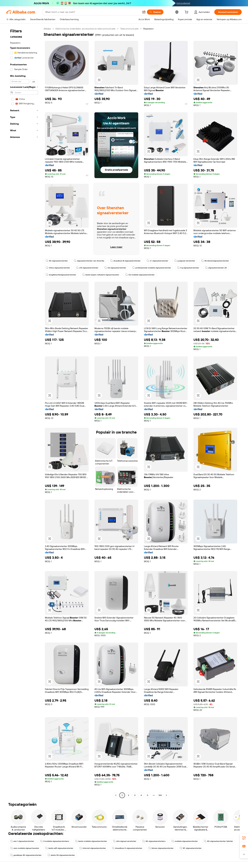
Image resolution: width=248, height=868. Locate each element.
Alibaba (47, 29)
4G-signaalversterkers (154, 841)
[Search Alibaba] (92, 12)
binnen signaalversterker (161, 848)
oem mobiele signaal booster (25, 848)
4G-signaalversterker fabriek (218, 841)
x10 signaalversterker (87, 268)
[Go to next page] (166, 795)
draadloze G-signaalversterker (127, 848)
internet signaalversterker (93, 848)
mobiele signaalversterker (185, 841)
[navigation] (24, 412)
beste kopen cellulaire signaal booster (101, 275)
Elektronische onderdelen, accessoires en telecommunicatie (85, 29)
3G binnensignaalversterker (215, 261)
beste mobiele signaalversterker (91, 841)
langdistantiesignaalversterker (61, 275)
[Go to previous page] (116, 795)
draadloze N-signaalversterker (125, 261)
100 (160, 795)
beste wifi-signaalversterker (59, 848)
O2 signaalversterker (115, 268)
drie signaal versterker (125, 841)
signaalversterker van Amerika (89, 261)
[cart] (187, 13)
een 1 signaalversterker (22, 841)
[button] (144, 12)
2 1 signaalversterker (157, 261)
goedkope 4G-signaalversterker (26, 855)
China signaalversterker (58, 268)
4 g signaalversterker (188, 268)
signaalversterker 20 (216, 268)
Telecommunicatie (129, 29)
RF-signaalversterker (191, 848)
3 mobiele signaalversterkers (55, 841)
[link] (244, 838)
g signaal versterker (185, 261)
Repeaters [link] (148, 29)
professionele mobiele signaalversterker (152, 268)
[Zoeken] (155, 12)
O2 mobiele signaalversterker (140, 275)
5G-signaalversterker (57, 261)
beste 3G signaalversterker (61, 855)
